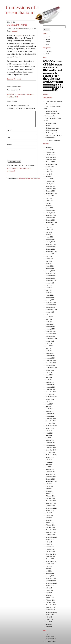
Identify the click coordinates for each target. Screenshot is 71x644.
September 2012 (51, 537)
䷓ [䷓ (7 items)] (46, 87)
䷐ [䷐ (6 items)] (60, 85)
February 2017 (50, 414)
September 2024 (51, 193)
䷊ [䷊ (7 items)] (48, 85)
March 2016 (50, 440)
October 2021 (50, 278)
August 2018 (50, 370)
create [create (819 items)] (48, 64)
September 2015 (51, 455)
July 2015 (49, 460)
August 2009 (50, 615)
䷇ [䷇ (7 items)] (62, 82)
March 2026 (50, 150)
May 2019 (49, 348)
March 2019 (50, 353)
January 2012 (50, 552)
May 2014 (49, 489)
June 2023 (49, 230)
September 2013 (51, 508)
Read (47, 44)
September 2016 (51, 426)
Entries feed (50, 636)
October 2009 (50, 610)
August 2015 (50, 457)
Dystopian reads (51, 123)
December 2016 (51, 419)
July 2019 (49, 343)
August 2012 (50, 540)
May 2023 (49, 232)
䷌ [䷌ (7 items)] (52, 85)
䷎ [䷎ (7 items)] (56, 85)
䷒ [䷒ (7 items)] (44, 87)
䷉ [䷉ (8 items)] (46, 85)
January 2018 (50, 387)
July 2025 (49, 169)
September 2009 (51, 612)
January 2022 (50, 271)
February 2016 (50, 443)
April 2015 (49, 467)
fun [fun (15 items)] (57, 67)
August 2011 (50, 564)
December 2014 (51, 474)
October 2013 (50, 506)
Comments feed (51, 639)
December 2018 (51, 360)
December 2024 (51, 186)
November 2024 (51, 189)
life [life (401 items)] (45, 70)
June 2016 (49, 433)
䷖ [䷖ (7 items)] (52, 87)
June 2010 (49, 590)
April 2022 (49, 264)
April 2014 (49, 491)
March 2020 (50, 324)
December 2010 (51, 578)
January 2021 (50, 300)
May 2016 (49, 435)
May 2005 (49, 627)
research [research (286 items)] (50, 73)
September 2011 (51, 561)
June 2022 (49, 259)
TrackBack (13, 97)
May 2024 (49, 203)
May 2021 (49, 290)
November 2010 (51, 581)
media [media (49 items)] (52, 70)
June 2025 (49, 172)
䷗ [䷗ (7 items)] (54, 87)
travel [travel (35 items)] (58, 79)
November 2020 (51, 305)
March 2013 (50, 523)
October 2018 (50, 365)
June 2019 (49, 346)
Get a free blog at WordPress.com (29, 181)
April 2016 (49, 438)
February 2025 (50, 181)
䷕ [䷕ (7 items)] (50, 87)
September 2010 (51, 583)
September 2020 (51, 310)
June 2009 (49, 619)
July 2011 (49, 566)
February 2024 (50, 210)
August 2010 (50, 586)
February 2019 (50, 356)
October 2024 (50, 191)
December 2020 (51, 302)
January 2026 (50, 155)
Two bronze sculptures (53, 140)
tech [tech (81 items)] (56, 76)
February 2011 (50, 573)
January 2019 (50, 358)
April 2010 (49, 595)
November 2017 (51, 392)
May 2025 (49, 174)
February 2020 (50, 327)
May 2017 (49, 406)
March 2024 (50, 208)
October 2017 (50, 394)
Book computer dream (53, 133)
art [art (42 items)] (55, 61)
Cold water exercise (52, 128)
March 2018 (50, 382)
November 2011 (51, 556)
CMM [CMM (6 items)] (59, 62)
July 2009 (49, 617)
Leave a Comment (14, 79)
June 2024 (49, 201)
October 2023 (50, 220)
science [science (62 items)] (48, 76)
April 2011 (49, 571)
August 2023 (50, 225)
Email (9, 140)
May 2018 (49, 377)
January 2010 (50, 602)
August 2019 (50, 341)
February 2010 (50, 600)
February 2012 (50, 549)
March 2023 (50, 237)
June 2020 (49, 317)
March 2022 (50, 266)
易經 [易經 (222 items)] (54, 90)
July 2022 (49, 256)
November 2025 (51, 160)
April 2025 (49, 176)
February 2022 (50, 268)
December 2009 (51, 605)
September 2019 (51, 339)
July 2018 (49, 373)
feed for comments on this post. (20, 94)
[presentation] (26, 158)
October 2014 (50, 479)
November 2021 (51, 276)
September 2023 (51, 222)
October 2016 (50, 423)
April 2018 (49, 380)
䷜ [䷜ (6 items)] (44, 90)
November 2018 (51, 363)
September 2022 (51, 251)
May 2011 (49, 569)
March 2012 (50, 547)
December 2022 (51, 244)
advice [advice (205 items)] (48, 61)
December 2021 (51, 273)
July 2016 (49, 431)
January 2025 (50, 184)
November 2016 (51, 421)
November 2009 (51, 607)
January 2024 (50, 213)
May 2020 (49, 319)
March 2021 (50, 295)
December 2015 (51, 448)
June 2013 (49, 515)
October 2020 (50, 307)
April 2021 (49, 293)
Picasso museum (51, 104)
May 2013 (49, 518)
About (48, 37)
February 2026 (50, 152)
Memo (48, 42)
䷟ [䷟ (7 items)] (50, 90)
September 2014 (51, 481)
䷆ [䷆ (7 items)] (60, 82)
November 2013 (51, 503)
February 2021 (50, 297)
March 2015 (50, 469)
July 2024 (49, 198)
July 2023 (49, 227)
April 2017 (49, 409)
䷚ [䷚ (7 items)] (60, 87)
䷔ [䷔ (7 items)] (48, 87)
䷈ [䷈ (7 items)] (44, 85)
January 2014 (50, 498)
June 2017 (49, 404)
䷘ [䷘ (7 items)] (56, 87)
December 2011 (51, 554)
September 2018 (51, 368)
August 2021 (50, 283)
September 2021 (51, 281)
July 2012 (49, 542)
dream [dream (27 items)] (58, 65)
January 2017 (50, 416)
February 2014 (50, 496)
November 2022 (51, 247)
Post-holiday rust (51, 130)
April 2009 (49, 624)
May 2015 (49, 464)
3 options (19, 35)
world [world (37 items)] (54, 82)
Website (9, 147)
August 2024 (50, 196)
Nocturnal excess (51, 111)
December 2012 (51, 530)
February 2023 (50, 239)
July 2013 (49, 513)
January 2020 (50, 329)
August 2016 (50, 428)
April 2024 (49, 205)
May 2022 (49, 261)
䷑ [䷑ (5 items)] (62, 85)
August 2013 (50, 510)
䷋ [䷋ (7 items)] (50, 85)
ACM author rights (17, 25)
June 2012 (49, 544)
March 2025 (50, 179)
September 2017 (51, 397)
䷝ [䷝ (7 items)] (46, 90)
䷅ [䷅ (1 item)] (58, 82)
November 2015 (51, 450)
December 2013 (51, 501)
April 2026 (49, 147)
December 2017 (51, 389)
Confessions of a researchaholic (22, 10)
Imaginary (49, 51)
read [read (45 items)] (59, 70)
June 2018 (49, 375)
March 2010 (50, 598)
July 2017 (49, 402)
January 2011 (50, 576)
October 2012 (50, 535)
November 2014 (51, 477)
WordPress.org (51, 641)
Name (9, 133)
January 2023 (50, 242)
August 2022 (50, 254)
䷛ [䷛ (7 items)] (62, 87)
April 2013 (49, 520)
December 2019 (51, 331)
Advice (48, 39)
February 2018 (50, 385)
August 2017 (50, 399)
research (15, 31)
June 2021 (49, 288)
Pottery (48, 126)
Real (18, 28)
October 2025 (50, 162)
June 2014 (49, 486)
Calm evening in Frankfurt (54, 101)
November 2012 (51, 532)
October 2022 (50, 249)
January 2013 (50, 527)
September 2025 (51, 164)
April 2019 (49, 351)
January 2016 (50, 445)
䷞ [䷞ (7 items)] (48, 90)
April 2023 (49, 235)
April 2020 (49, 322)
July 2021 (49, 285)
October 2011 (50, 559)
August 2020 (50, 312)
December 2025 (51, 157)
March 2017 (50, 411)
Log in (48, 634)
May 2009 (49, 622)
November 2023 (51, 218)
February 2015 (50, 472)
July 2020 (49, 314)
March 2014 (50, 494)
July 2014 (49, 484)
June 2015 (49, 462)
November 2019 (51, 334)
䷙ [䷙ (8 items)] (58, 87)
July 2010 (49, 588)
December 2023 (51, 215)
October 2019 (50, 336)
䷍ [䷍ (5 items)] (54, 85)
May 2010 (49, 593)
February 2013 (50, 525)
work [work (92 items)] (46, 82)
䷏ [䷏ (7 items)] (58, 85)
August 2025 (50, 167)
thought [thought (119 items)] (49, 79)
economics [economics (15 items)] (49, 67)
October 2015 (50, 452)
